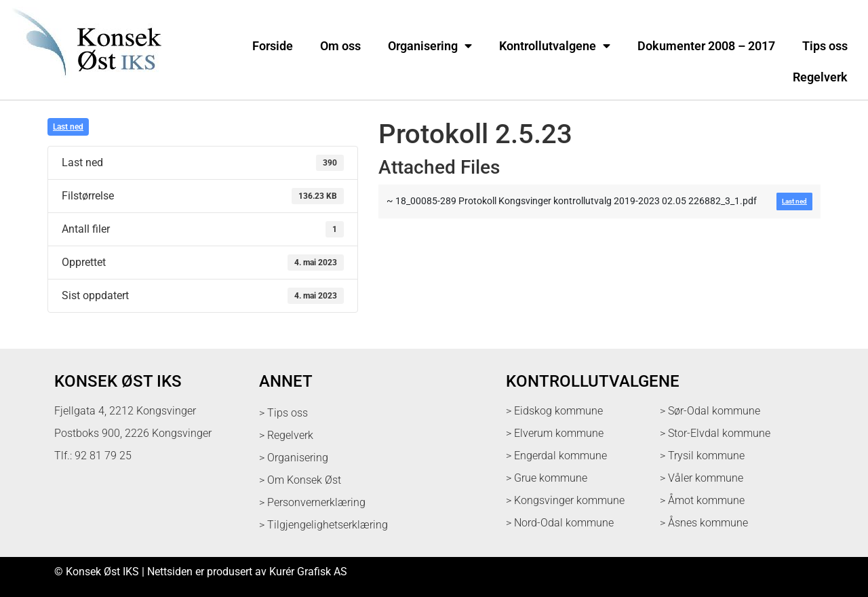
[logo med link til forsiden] (84, 84)
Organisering (430, 46)
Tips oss (825, 46)
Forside (273, 46)
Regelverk (820, 77)
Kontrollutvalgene (555, 46)
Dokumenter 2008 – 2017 (706, 46)
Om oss (340, 46)
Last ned (68, 127)
